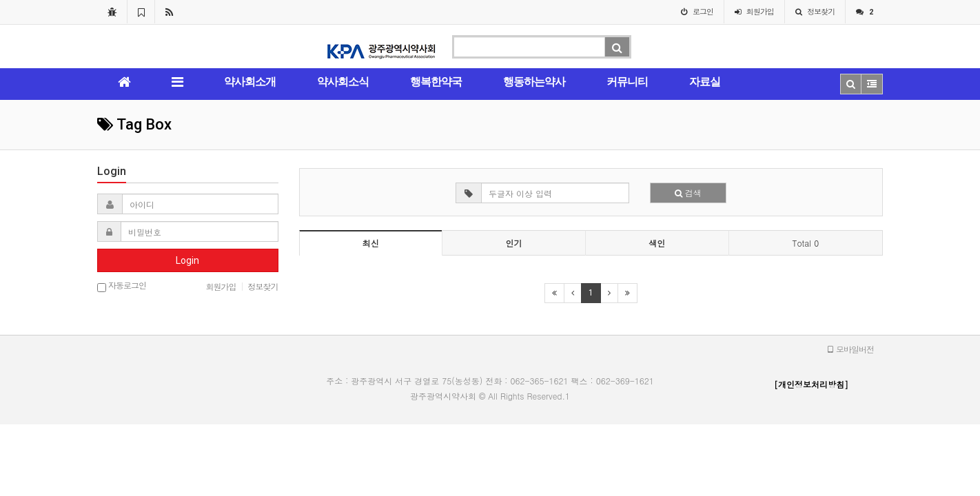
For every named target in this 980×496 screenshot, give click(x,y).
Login (187, 260)
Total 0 (805, 243)
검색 (688, 193)
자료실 (705, 82)
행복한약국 (436, 82)
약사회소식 (343, 82)
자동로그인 (122, 286)
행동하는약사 (534, 82)
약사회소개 (250, 82)
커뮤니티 (627, 82)
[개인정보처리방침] (811, 384)
